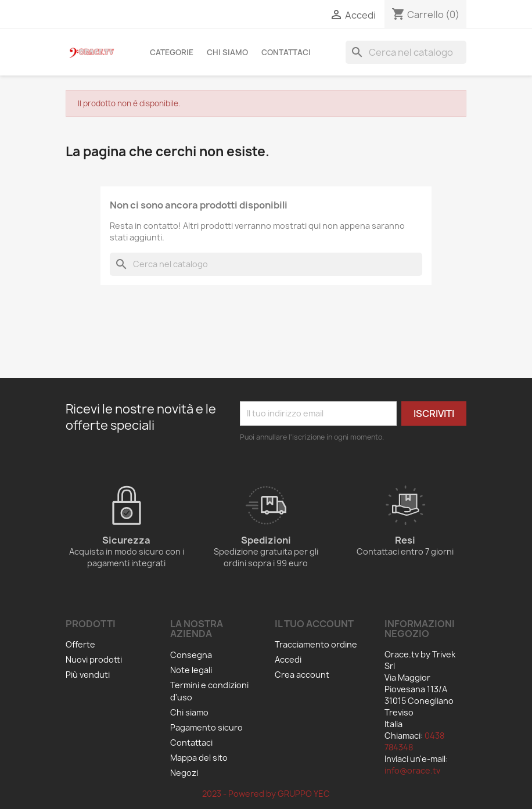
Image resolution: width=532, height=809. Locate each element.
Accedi (288, 659)
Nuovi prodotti (94, 659)
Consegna (191, 655)
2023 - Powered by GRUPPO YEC (266, 794)
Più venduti (88, 675)
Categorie (172, 52)
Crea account (302, 675)
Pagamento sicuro (206, 727)
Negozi (184, 773)
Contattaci (286, 52)
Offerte (80, 644)
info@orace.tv (412, 770)
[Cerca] (406, 52)
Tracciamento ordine (316, 644)
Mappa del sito (199, 758)
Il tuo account (314, 624)
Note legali (191, 670)
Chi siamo (227, 52)
